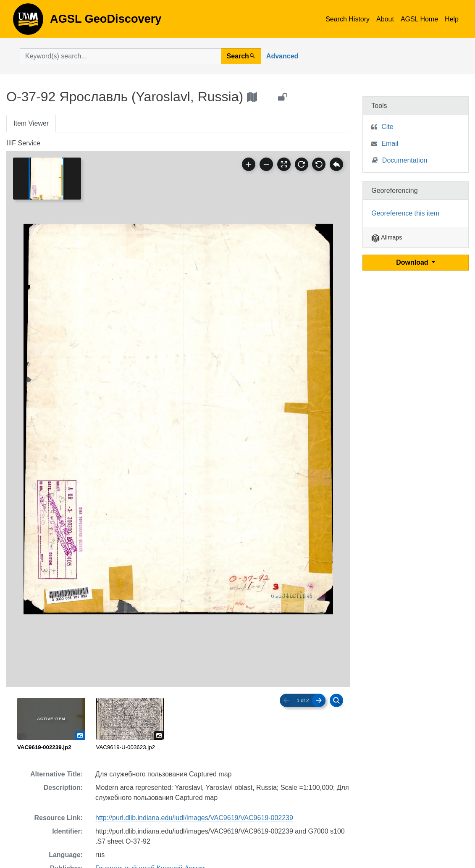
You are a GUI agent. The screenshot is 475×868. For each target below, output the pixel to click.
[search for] (121, 56)
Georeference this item (405, 213)
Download (413, 262)
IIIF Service (23, 143)
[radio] (51, 725)
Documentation (400, 160)
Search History (348, 19)
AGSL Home (419, 19)
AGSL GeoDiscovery (28, 22)
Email (390, 143)
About (385, 19)
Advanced (282, 56)
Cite (387, 127)
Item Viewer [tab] (31, 123)
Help (452, 19)
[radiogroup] (178, 725)
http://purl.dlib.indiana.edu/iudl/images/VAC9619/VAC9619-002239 (194, 818)
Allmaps (387, 237)
